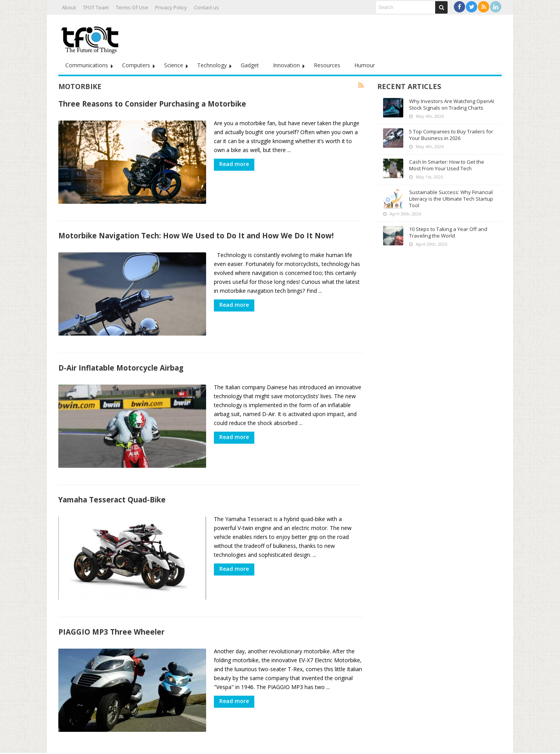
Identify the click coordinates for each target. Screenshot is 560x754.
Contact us (206, 7)
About (69, 7)
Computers (136, 65)
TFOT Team (96, 7)
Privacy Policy (171, 7)
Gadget (250, 65)
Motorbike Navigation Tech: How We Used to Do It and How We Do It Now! (196, 232)
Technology (212, 65)
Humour (365, 65)
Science (174, 65)
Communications (87, 65)
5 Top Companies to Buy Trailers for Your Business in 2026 (451, 135)
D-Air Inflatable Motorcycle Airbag (121, 361)
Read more (234, 164)
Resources (327, 65)
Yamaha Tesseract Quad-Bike (112, 490)
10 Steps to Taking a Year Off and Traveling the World (448, 232)
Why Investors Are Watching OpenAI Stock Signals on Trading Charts (451, 104)
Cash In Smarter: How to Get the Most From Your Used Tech (447, 165)
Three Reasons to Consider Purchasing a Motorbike (152, 104)
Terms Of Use (132, 7)
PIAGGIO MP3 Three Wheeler (111, 618)
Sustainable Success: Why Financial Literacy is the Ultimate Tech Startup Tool (451, 199)
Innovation (286, 65)
